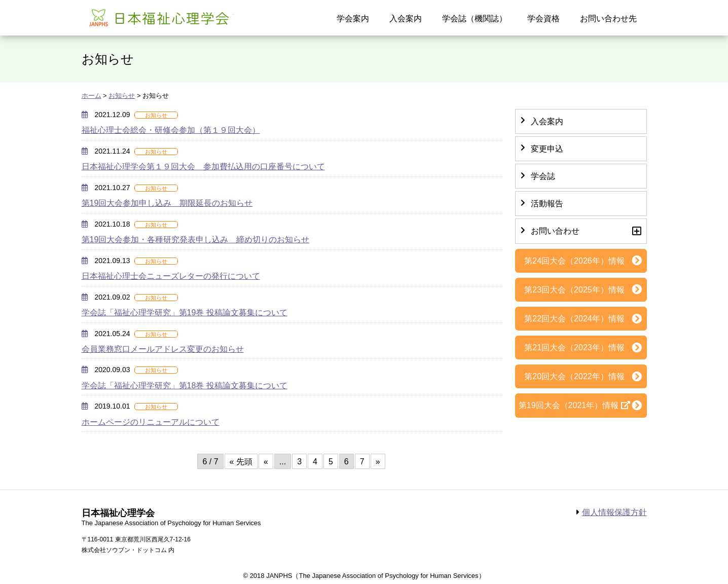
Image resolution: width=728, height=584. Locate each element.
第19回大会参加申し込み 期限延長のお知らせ (167, 203)
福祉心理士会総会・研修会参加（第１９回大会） (171, 130)
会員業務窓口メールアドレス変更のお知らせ (163, 349)
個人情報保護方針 (614, 512)
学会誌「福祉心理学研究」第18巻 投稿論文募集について (185, 386)
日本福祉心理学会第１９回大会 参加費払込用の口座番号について (203, 167)
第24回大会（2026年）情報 (574, 261)
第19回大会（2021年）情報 (569, 405)
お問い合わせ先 (608, 19)
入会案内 (406, 19)
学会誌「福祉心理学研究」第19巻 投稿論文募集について (185, 313)
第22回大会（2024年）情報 (574, 319)
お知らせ (122, 96)
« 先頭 (241, 462)
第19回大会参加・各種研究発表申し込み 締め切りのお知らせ (196, 240)
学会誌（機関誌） (475, 19)
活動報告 (547, 204)
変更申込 (547, 149)
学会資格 (543, 19)
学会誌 (543, 176)
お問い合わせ (555, 231)
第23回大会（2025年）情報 (574, 290)
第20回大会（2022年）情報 (574, 376)
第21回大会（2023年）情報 (574, 348)
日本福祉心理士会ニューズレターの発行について (171, 276)
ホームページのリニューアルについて (151, 422)
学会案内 (353, 19)
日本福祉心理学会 (158, 17)
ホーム (92, 96)
